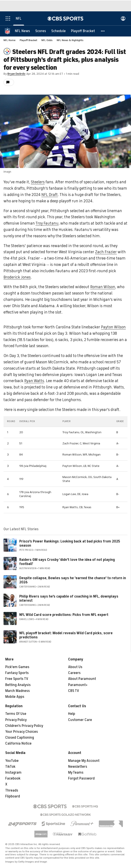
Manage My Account (84, 761)
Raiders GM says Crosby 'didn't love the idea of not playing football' (67, 562)
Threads (12, 790)
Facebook (13, 778)
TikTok (10, 767)
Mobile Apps (15, 697)
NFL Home (10, 40)
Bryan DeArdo (16, 74)
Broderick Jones (17, 277)
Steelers (38, 182)
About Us (75, 667)
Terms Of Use (16, 714)
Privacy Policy (16, 720)
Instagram (13, 773)
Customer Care (80, 720)
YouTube (12, 761)
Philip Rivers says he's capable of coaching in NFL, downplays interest (69, 599)
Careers (74, 673)
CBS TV (74, 691)
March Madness (18, 691)
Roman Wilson (103, 287)
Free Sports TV (17, 679)
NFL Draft (50, 195)
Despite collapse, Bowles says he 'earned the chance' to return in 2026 (73, 580)
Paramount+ (78, 685)
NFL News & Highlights (70, 40)
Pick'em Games (17, 667)
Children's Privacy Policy (24, 726)
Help (72, 714)
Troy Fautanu (47, 223)
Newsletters (78, 767)
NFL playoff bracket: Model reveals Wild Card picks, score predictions (66, 635)
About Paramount (82, 679)
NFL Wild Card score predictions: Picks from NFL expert (64, 615)
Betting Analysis (18, 685)
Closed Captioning (20, 738)
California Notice (18, 743)
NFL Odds (47, 40)
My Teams (76, 773)
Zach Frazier (106, 252)
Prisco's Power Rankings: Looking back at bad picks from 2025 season (70, 543)
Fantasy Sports (17, 673)
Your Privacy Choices (22, 732)
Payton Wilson (113, 327)
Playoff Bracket (28, 40)
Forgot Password (81, 778)
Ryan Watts (34, 381)
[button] (103, 31)
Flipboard (13, 796)
